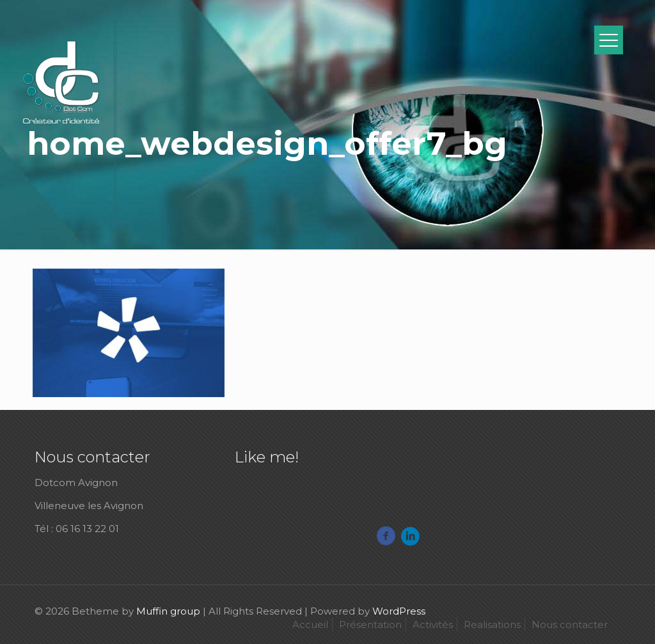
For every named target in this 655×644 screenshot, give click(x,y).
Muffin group (168, 611)
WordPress (399, 611)
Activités (433, 624)
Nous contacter (570, 624)
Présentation (370, 624)
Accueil (310, 624)
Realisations (492, 624)
